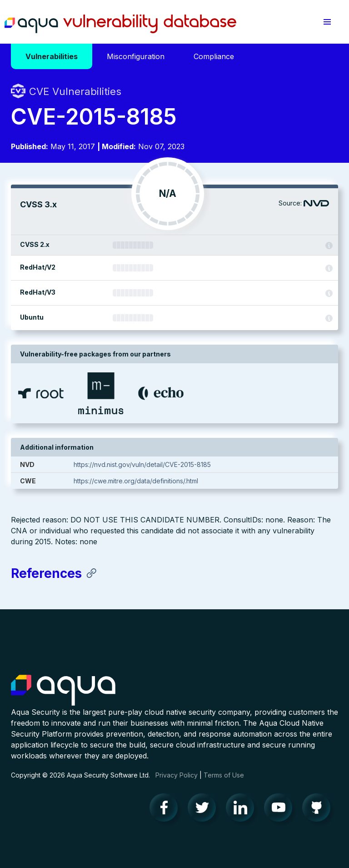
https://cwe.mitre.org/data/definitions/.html (136, 481)
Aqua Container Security (63, 691)
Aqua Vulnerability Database (120, 24)
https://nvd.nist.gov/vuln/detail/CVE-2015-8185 (142, 464)
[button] (327, 22)
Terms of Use (224, 775)
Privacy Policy (177, 775)
